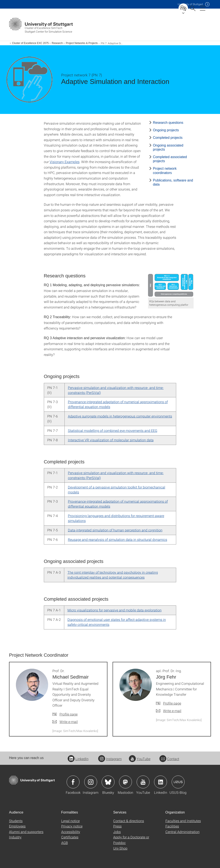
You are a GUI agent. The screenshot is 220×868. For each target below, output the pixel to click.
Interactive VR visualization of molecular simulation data (111, 440)
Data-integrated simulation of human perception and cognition (115, 530)
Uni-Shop (120, 848)
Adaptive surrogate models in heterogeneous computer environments (120, 416)
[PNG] (171, 285)
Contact (169, 759)
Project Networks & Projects (82, 43)
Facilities (172, 826)
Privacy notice (72, 826)
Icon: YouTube (143, 782)
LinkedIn (78, 759)
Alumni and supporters (26, 832)
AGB (65, 843)
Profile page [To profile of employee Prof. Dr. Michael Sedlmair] (69, 714)
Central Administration (183, 832)
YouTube (140, 759)
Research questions (168, 123)
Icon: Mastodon (125, 782)
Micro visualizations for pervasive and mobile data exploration (115, 610)
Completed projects (168, 138)
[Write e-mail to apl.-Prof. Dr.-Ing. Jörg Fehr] (169, 711)
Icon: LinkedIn (160, 782)
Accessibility (71, 832)
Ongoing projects (166, 130)
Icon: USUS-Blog (178, 782)
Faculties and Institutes (183, 821)
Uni (190, 4)
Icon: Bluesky (108, 782)
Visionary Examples (65, 162)
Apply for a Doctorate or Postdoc (131, 840)
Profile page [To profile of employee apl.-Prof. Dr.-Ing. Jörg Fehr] (172, 703)
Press (117, 826)
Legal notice (70, 821)
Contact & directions (129, 821)
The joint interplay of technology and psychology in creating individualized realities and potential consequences (113, 575)
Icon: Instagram (91, 782)
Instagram (110, 759)
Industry (15, 837)
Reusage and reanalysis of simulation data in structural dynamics (118, 539)
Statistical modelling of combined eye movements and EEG (113, 430)
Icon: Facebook (73, 782)
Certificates (70, 837)
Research (57, 43)
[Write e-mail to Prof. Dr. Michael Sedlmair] (65, 722)
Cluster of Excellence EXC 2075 (30, 43)
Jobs (117, 832)
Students (16, 821)
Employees (17, 826)
